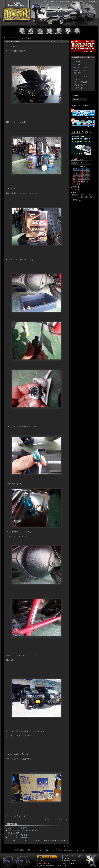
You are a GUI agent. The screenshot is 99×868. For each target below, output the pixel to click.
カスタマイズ (50, 31)
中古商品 (40, 31)
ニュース (60, 850)
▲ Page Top (64, 846)
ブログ (68, 31)
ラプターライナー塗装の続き (18, 837)
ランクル (77, 79)
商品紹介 (31, 31)
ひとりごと (78, 67)
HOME (17, 850)
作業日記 (77, 70)
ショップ (77, 31)
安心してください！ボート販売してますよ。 (24, 830)
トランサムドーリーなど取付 (18, 840)
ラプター (77, 88)
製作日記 (77, 73)
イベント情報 (79, 82)
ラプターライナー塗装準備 (17, 835)
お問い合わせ (67, 850)
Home (5, 38)
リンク (74, 850)
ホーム (22, 31)
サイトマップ (81, 850)
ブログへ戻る (57, 42)
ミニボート (78, 76)
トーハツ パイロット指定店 (16, 4)
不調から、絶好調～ (15, 833)
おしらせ (77, 64)
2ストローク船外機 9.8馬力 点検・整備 (50, 840)
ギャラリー (59, 31)
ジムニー (17, 38)
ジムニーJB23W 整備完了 (18, 828)
